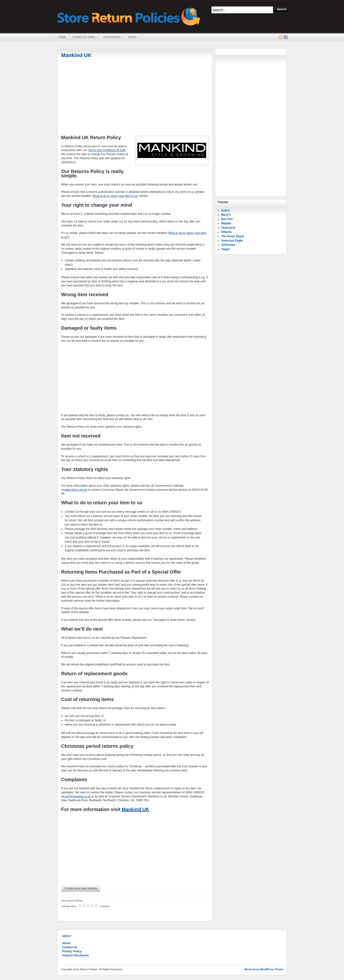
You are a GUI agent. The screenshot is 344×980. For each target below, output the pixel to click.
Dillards (226, 232)
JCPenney (228, 245)
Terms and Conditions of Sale (107, 150)
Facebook (286, 37)
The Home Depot (233, 236)
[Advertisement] (135, 97)
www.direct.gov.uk (76, 490)
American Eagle (232, 241)
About (66, 943)
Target (226, 249)
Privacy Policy (72, 951)
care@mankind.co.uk (77, 796)
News (132, 37)
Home (62, 37)
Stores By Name (84, 37)
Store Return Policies (129, 16)
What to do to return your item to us (115, 196)
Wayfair (226, 223)
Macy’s (226, 215)
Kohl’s (226, 211)
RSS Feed (281, 37)
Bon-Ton (227, 219)
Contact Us (70, 947)
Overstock (228, 228)
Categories (112, 37)
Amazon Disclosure (75, 955)
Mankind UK (76, 55)
